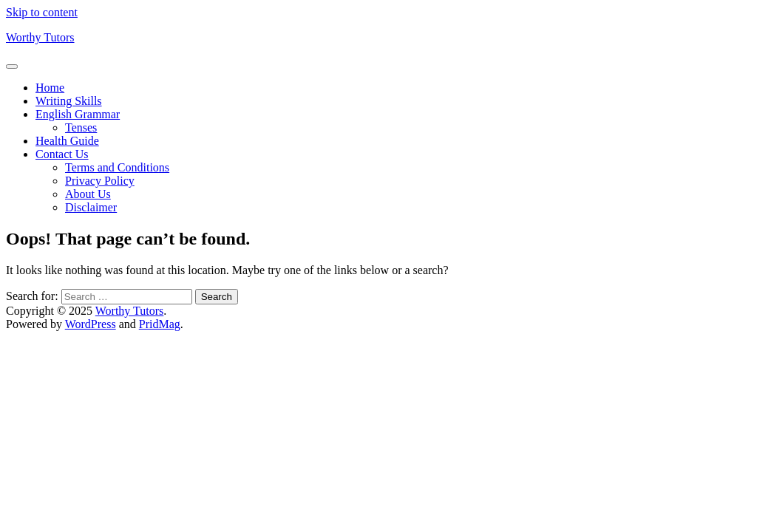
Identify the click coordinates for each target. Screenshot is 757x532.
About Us (88, 194)
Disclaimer (91, 207)
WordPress (91, 324)
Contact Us (62, 154)
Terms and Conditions (117, 167)
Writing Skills (69, 101)
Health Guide (67, 141)
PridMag (160, 324)
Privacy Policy (100, 181)
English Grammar (78, 114)
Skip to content (42, 12)
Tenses (81, 127)
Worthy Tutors (40, 37)
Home (50, 88)
